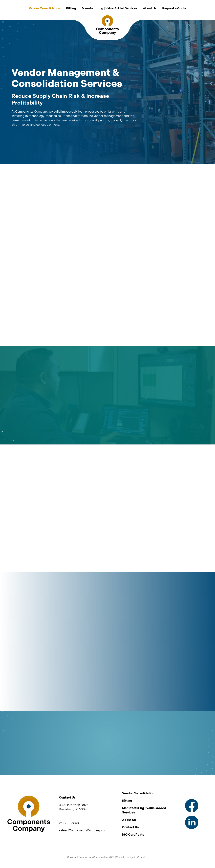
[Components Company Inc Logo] (29, 797)
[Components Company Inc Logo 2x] (107, 17)
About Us (129, 820)
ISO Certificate (133, 835)
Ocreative (143, 857)
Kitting (127, 801)
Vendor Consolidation (138, 793)
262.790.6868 (69, 823)
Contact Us (130, 827)
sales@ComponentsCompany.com (83, 830)
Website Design (125, 857)
